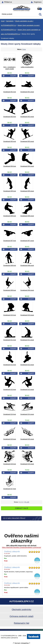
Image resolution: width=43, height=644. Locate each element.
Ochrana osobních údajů (21, 616)
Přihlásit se (8, 2)
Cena (24, 49)
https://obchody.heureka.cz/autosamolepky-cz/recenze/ (21, 547)
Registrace (38, 2)
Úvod (3, 21)
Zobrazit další (21, 508)
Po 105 (27, 502)
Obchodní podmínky (21, 609)
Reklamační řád (21, 623)
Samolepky (10, 21)
